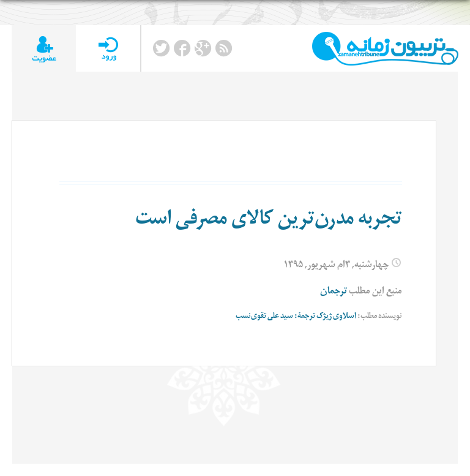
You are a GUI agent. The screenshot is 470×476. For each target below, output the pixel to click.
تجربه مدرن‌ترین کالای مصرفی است (269, 221)
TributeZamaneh (385, 49)
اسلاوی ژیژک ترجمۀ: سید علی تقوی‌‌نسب (296, 317)
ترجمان (334, 293)
